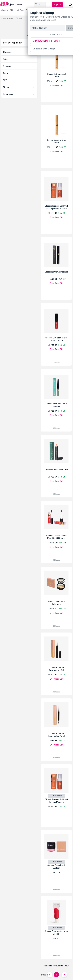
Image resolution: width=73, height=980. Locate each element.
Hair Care (20, 10)
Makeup (5, 10)
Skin (12, 10)
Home (3, 18)
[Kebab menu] (57, 5)
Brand (11, 18)
